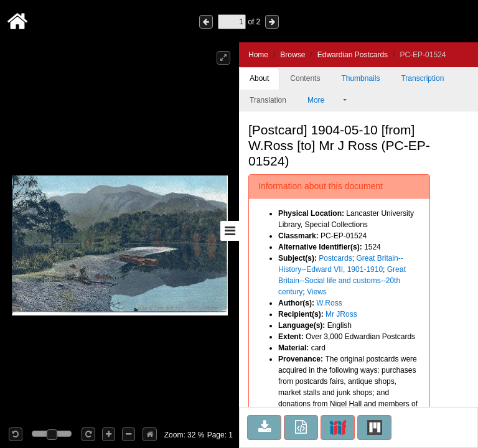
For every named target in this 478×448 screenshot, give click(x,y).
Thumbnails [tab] (360, 78)
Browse (293, 55)
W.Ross (329, 303)
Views (317, 292)
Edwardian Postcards (353, 55)
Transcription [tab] (422, 78)
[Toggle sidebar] (230, 231)
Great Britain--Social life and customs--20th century (342, 281)
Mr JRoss (341, 314)
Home (258, 55)
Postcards (335, 258)
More (324, 100)
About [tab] (259, 78)
